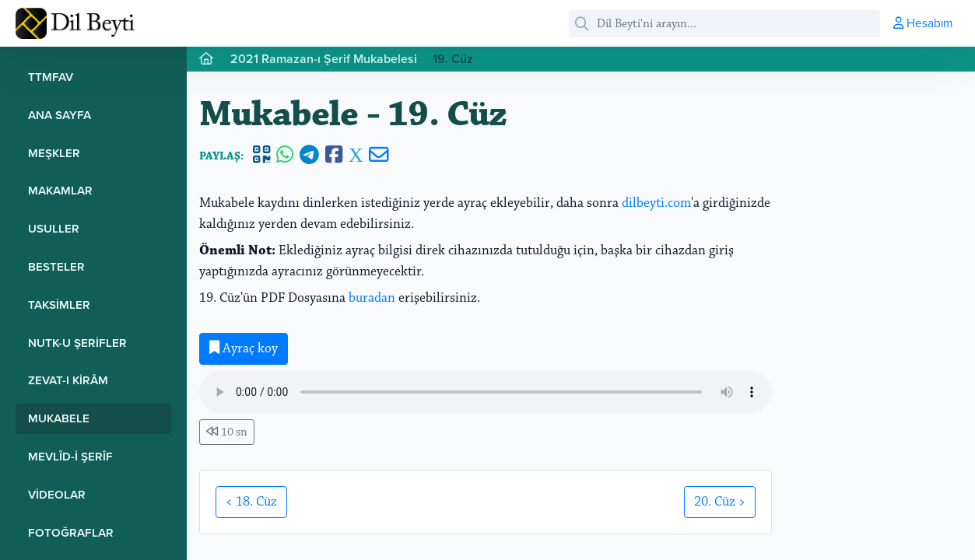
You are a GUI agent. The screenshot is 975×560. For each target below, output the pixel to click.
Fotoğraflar (71, 532)
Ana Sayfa (60, 115)
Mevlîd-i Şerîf (70, 456)
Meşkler (54, 153)
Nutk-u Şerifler (77, 343)
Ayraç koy (244, 348)
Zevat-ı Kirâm (68, 380)
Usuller (54, 228)
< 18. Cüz (251, 502)
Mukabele (59, 418)
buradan (372, 298)
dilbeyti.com (656, 203)
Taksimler (59, 304)
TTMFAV (51, 77)
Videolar (57, 494)
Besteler (56, 266)
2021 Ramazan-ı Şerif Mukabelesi (324, 59)
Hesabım (923, 23)
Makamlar (60, 190)
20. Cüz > (720, 502)
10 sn (227, 432)
